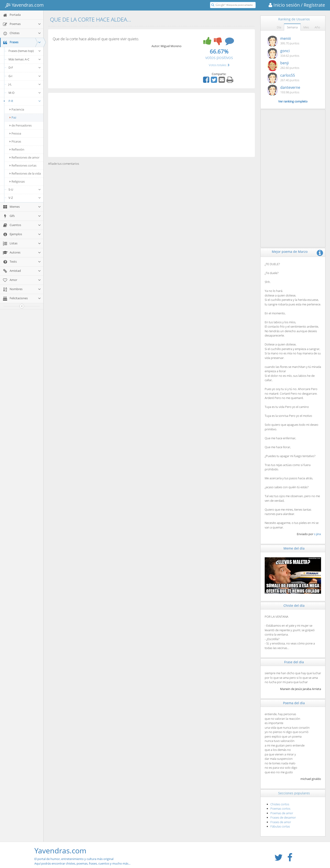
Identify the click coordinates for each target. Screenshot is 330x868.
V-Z (25, 198)
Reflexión (17, 149)
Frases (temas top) (25, 51)
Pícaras (15, 141)
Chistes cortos (280, 804)
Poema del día (294, 703)
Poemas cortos (280, 809)
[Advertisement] (151, 125)
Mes (306, 27)
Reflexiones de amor (25, 157)
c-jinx (318, 534)
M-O (25, 93)
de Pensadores (21, 125)
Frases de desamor (283, 817)
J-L (25, 84)
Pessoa (15, 133)
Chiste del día (294, 605)
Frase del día (294, 662)
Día (279, 27)
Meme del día (294, 548)
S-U (25, 189)
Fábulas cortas (280, 826)
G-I (25, 76)
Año (317, 27)
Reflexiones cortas (23, 165)
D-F (25, 67)
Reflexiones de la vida (25, 173)
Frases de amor (281, 822)
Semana (292, 27)
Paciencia (17, 109)
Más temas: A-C (25, 59)
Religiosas (17, 181)
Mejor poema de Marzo (290, 252)
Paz (13, 117)
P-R (22, 101)
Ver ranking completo (293, 101)
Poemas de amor (282, 813)
